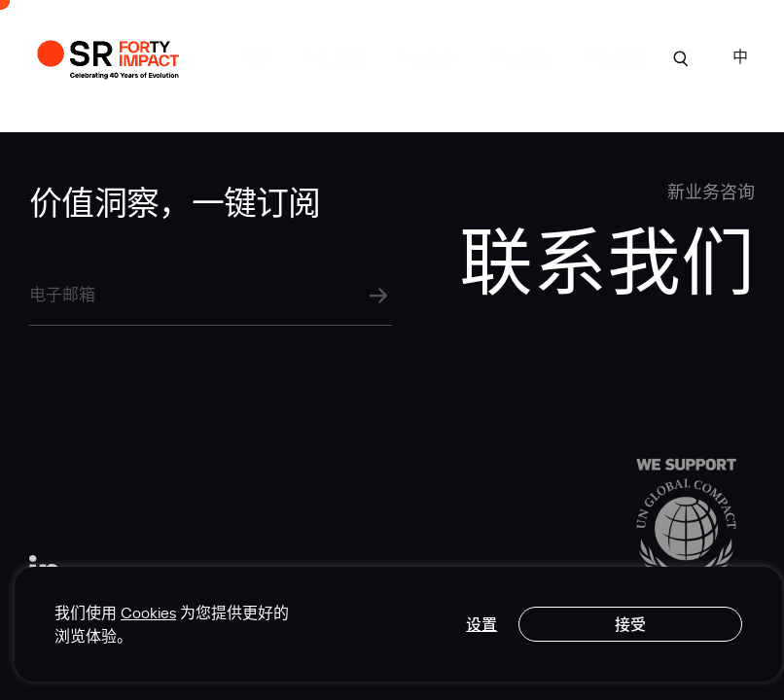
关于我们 (332, 55)
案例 (253, 55)
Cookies (148, 612)
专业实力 (427, 55)
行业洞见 (520, 55)
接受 (630, 624)
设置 (481, 624)
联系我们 (614, 55)
